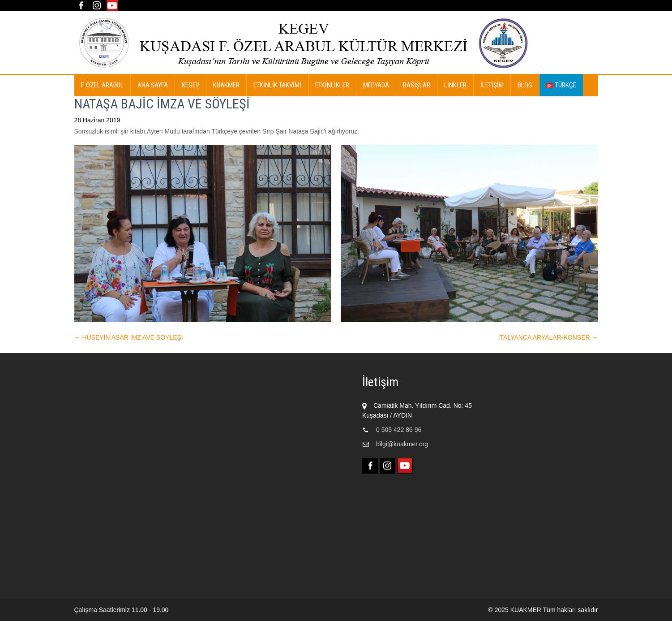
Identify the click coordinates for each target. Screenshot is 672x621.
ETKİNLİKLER (332, 85)
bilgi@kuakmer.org (402, 444)
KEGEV (190, 85)
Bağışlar (417, 85)
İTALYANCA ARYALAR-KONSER (548, 337)
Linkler (455, 85)
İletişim (492, 85)
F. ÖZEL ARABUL (102, 85)
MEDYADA (376, 85)
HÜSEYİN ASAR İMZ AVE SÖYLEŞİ (129, 337)
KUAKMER (226, 85)
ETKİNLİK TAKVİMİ (277, 85)
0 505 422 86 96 (399, 430)
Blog (525, 85)
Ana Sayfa (153, 85)
